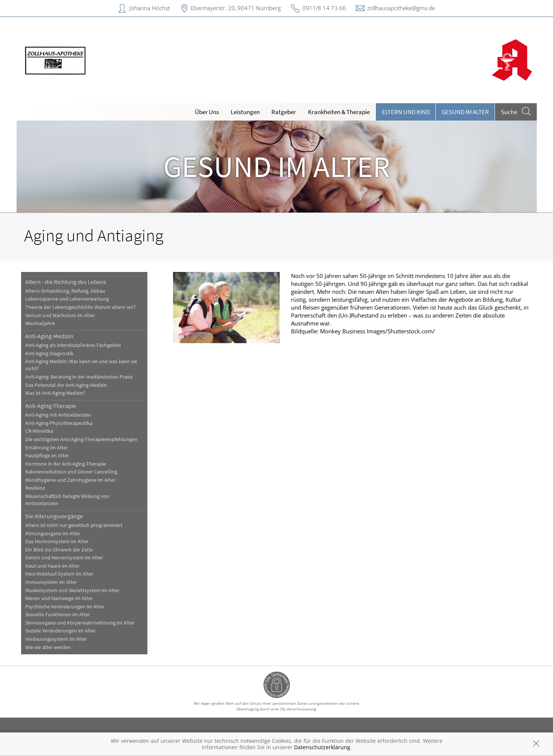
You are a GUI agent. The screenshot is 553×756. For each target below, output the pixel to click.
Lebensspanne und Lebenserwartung (67, 299)
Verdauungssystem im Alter (56, 639)
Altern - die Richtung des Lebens (66, 282)
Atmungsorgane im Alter (53, 534)
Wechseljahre (40, 323)
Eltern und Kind (406, 112)
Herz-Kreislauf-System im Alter (59, 574)
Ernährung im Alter (47, 448)
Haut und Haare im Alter (52, 566)
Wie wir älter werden (48, 647)
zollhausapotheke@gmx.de (401, 8)
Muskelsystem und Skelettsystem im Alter (72, 590)
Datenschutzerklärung (322, 747)
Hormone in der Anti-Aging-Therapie (66, 464)
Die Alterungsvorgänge (54, 516)
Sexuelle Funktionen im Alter (58, 615)
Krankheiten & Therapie (339, 112)
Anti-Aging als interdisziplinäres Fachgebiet (73, 345)
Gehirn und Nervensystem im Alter (64, 558)
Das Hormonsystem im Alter (57, 541)
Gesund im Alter (465, 112)
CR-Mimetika (39, 431)
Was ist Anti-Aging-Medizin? (55, 393)
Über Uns (207, 112)
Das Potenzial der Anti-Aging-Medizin (66, 385)
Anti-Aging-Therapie (51, 406)
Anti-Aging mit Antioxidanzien (58, 415)
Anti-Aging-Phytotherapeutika (59, 423)
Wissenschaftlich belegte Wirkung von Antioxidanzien (67, 500)
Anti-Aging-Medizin (49, 336)
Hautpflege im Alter (47, 456)
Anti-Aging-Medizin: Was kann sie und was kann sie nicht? (81, 365)
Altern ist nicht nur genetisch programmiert (74, 525)
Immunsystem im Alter (51, 582)
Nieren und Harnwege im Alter (59, 598)
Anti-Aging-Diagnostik (49, 354)
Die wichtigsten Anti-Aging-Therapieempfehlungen (81, 439)
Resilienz (35, 488)
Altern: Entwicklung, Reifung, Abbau (65, 291)
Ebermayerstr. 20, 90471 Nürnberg (236, 8)
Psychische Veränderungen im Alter (65, 607)
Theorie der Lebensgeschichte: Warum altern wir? (80, 307)
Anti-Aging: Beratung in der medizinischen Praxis (79, 377)
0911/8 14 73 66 (324, 8)
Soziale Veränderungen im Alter (61, 631)
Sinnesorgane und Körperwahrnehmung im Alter (80, 623)
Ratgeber (284, 112)
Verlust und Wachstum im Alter (60, 315)
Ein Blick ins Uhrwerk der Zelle (59, 550)
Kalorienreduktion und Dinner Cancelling (71, 472)
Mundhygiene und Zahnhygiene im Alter (70, 480)
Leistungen (245, 112)
